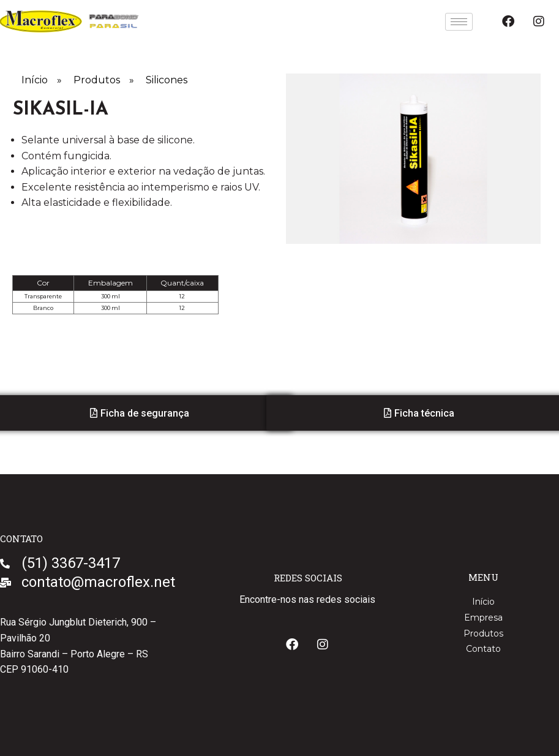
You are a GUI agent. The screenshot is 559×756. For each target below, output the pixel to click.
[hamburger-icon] (459, 22)
